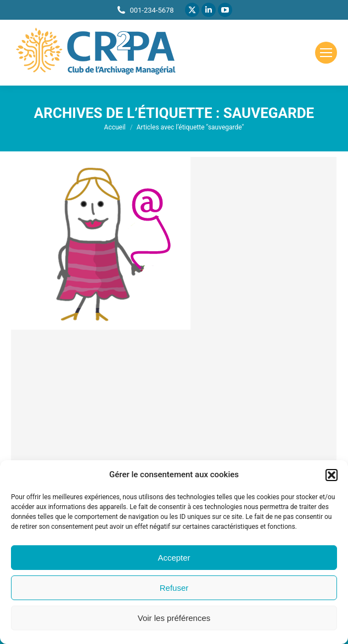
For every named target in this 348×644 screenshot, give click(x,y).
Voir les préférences (174, 618)
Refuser (174, 588)
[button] (332, 475)
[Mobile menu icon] (326, 53)
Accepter (174, 558)
